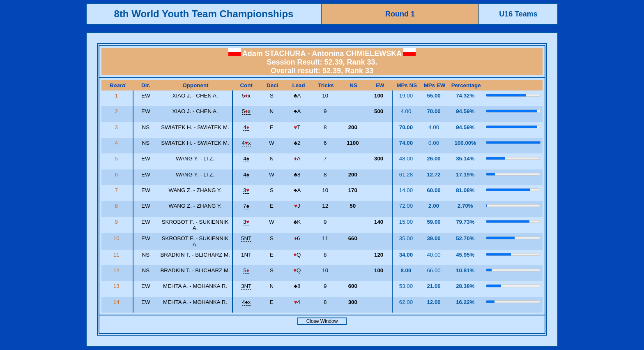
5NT (246, 238)
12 (117, 270)
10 (117, 238)
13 (117, 286)
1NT (246, 255)
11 (117, 255)
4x (246, 143)
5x (246, 96)
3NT (246, 286)
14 (117, 302)
